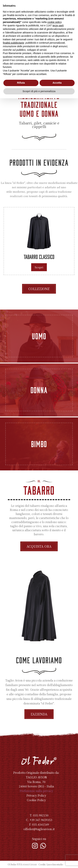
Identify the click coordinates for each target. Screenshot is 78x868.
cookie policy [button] (54, 22)
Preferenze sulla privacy (36, 791)
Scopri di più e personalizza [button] (39, 91)
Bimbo (39, 444)
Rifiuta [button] (21, 83)
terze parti (58, 25)
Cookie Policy (36, 800)
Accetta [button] (57, 83)
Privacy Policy (36, 795)
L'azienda (39, 714)
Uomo (39, 336)
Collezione (39, 289)
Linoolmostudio (55, 864)
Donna (39, 390)
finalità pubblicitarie (13, 43)
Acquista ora (39, 546)
